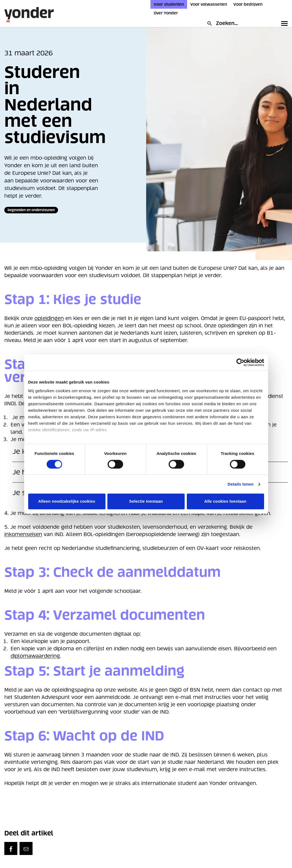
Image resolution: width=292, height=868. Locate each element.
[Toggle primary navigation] (283, 23)
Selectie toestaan (146, 501)
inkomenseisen (23, 534)
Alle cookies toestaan (225, 501)
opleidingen (49, 318)
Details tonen (241, 484)
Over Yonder (166, 13)
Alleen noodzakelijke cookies (67, 501)
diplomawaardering (35, 656)
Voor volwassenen (209, 4)
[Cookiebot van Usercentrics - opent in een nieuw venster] (240, 362)
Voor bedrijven (248, 4)
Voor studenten (169, 4)
